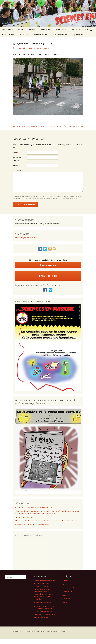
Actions (65, 581)
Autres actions (46, 29)
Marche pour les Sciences (24, 517)
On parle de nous (8, 35)
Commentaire (18, 170)
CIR (64, 584)
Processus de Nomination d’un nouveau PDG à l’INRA (33, 524)
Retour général (8, 29)
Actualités (32, 29)
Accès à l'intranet (53, 631)
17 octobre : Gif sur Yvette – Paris (67, 126)
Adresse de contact (17, 159)
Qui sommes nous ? (41, 35)
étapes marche (35, 48)
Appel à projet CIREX (80, 35)
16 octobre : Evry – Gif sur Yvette (28, 126)
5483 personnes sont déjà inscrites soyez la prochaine (48, 260)
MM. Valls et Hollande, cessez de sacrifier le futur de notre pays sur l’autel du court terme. (46, 521)
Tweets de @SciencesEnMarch (26, 238)
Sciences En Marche (25, 631)
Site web (16, 165)
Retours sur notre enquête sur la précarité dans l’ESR (34, 507)
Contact (63, 631)
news (64, 595)
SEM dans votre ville (60, 35)
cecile (47, 48)
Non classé (66, 599)
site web (65, 602)
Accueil (21, 29)
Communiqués (62, 29)
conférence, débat (69, 588)
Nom (15, 153)
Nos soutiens (24, 35)
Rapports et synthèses (80, 29)
